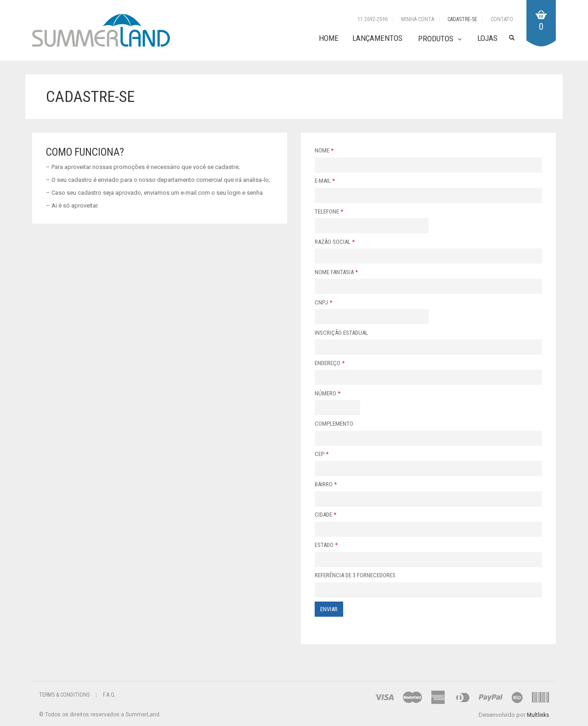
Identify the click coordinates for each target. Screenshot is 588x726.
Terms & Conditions (64, 695)
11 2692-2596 (373, 19)
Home (329, 38)
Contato (502, 19)
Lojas (487, 38)
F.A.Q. (109, 695)
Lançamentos (377, 38)
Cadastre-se (462, 19)
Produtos (436, 39)
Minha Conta (418, 19)
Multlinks (538, 715)
